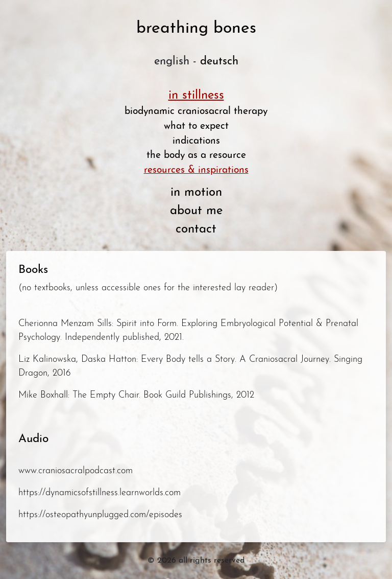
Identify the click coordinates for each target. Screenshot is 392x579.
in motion (196, 193)
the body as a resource (196, 156)
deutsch (219, 62)
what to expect (196, 126)
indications (196, 141)
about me (196, 211)
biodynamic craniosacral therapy (196, 112)
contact (196, 229)
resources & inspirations (196, 170)
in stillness (196, 96)
